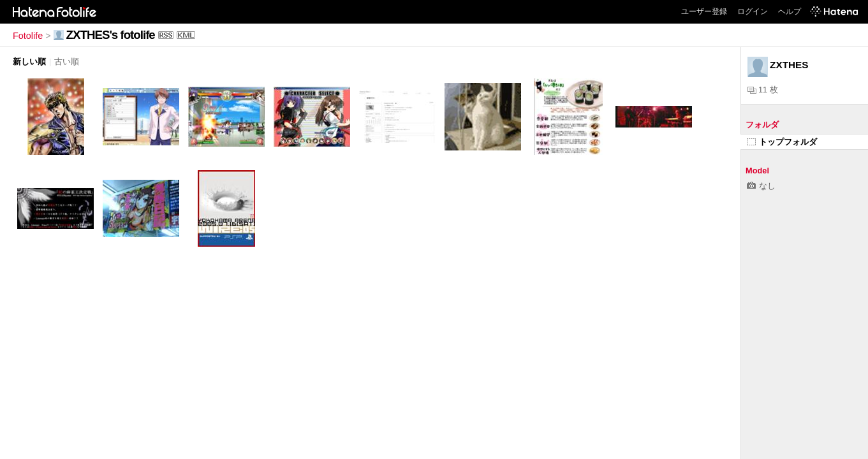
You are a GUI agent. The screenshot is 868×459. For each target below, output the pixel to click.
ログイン (753, 11)
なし (761, 186)
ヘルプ (790, 11)
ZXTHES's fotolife (111, 35)
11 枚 (763, 90)
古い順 (67, 62)
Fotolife (28, 36)
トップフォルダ (782, 142)
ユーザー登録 (704, 11)
